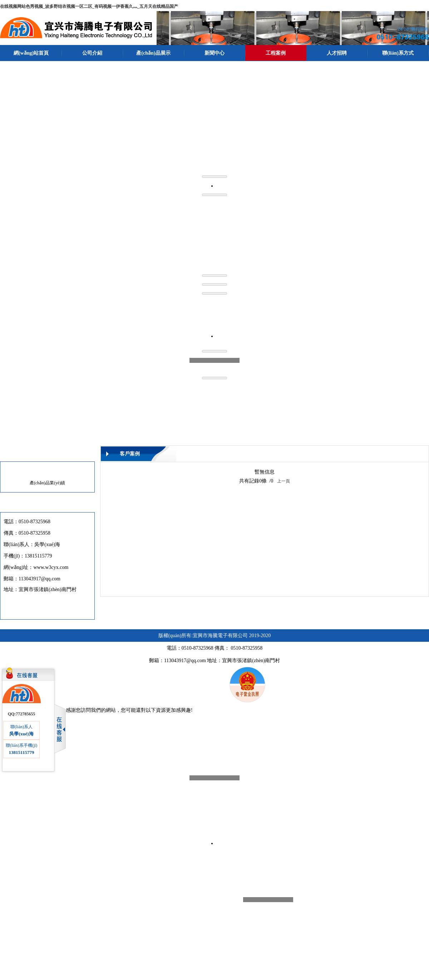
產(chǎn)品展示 (153, 53)
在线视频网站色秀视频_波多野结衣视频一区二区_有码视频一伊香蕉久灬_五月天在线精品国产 (89, 6)
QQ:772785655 (22, 713)
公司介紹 (92, 53)
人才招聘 (337, 53)
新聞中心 (214, 53)
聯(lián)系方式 (398, 53)
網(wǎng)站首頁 (31, 53)
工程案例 (276, 53)
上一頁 (283, 480)
